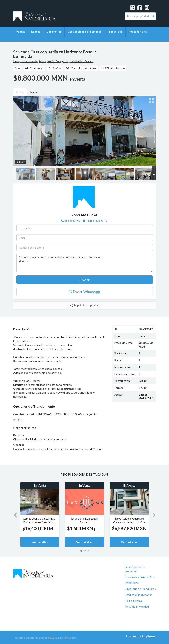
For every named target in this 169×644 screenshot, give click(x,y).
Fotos (20, 92)
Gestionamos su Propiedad (85, 32)
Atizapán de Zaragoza (53, 61)
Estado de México (82, 61)
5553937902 (72, 220)
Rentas (36, 32)
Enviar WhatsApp (85, 292)
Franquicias (115, 32)
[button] (14, 514)
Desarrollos (54, 32)
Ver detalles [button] (40, 542)
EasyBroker (149, 636)
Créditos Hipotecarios (138, 595)
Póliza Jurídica (138, 32)
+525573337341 (96, 220)
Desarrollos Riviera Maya (140, 577)
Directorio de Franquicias (140, 589)
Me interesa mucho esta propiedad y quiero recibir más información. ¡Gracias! (85, 263)
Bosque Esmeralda (26, 61)
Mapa (34, 92)
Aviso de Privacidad (137, 607)
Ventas (21, 32)
